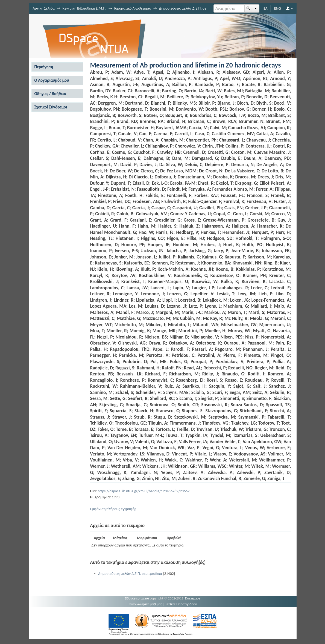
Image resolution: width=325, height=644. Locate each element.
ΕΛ (266, 8)
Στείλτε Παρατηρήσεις (181, 604)
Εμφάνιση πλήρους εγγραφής (113, 509)
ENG (278, 8)
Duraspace (193, 598)
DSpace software (137, 598)
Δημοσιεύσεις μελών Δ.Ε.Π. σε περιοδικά (130, 574)
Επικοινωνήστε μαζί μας (145, 604)
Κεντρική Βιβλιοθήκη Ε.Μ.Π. (84, 8)
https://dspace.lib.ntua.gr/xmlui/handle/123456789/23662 (144, 491)
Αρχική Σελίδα (44, 8)
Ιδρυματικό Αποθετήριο (133, 8)
